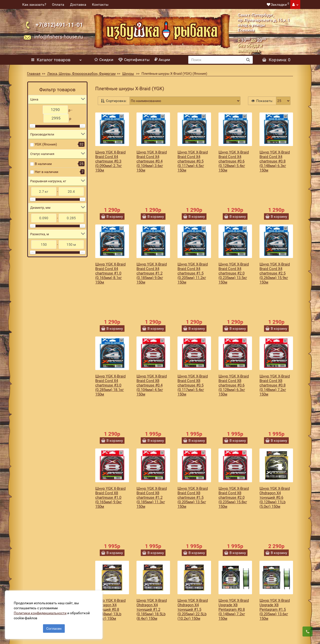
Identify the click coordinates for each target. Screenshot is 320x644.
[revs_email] (184, 554)
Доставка (78, 4)
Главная (34, 73)
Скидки (104, 60)
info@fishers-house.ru (59, 37)
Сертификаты (134, 60)
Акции (162, 60)
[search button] (248, 60)
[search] (216, 60)
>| (124, 528)
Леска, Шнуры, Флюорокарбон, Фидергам (81, 73)
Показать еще (194, 519)
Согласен (54, 626)
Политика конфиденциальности (118, 616)
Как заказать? (34, 4)
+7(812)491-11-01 (59, 25)
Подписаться (250, 554)
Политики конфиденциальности (43, 610)
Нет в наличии (46, 172)
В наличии (43, 164)
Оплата (58, 4)
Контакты (100, 4)
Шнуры (128, 73)
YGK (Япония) (46, 144)
